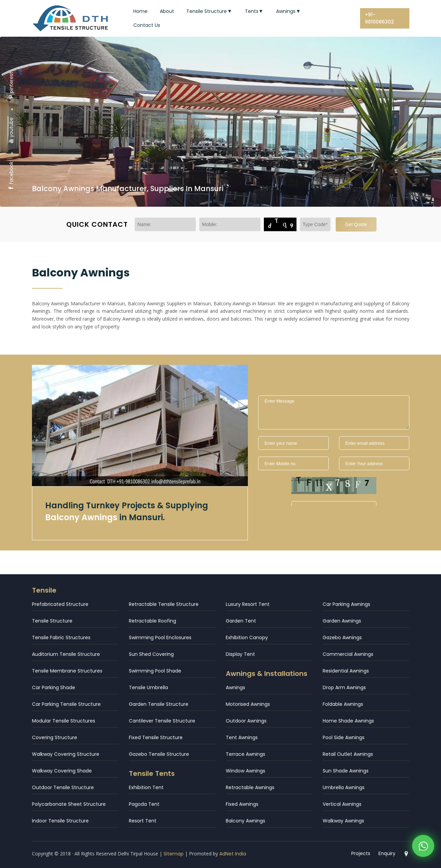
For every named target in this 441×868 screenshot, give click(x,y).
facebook (11, 176)
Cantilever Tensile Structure (162, 721)
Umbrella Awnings (344, 787)
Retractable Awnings (250, 787)
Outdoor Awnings (246, 721)
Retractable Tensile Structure (164, 604)
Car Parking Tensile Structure (66, 704)
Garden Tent (241, 621)
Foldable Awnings (343, 704)
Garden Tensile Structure (159, 704)
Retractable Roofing (152, 621)
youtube (11, 130)
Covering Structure (55, 737)
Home (140, 11)
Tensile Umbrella (148, 687)
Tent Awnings (242, 737)
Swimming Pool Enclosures (160, 637)
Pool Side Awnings (344, 737)
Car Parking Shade (54, 687)
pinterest (11, 86)
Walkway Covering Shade (62, 771)
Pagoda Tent (144, 804)
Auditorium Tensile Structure (66, 654)
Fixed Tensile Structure (156, 737)
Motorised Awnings (248, 704)
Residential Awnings (346, 671)
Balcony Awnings (245, 821)
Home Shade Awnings (348, 721)
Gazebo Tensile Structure (159, 754)
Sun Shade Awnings (346, 771)
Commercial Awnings (348, 654)
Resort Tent (143, 821)
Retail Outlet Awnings (348, 754)
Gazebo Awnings (342, 637)
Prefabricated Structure (60, 604)
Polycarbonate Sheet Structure (69, 804)
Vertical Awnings (342, 804)
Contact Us (147, 25)
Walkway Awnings (343, 821)
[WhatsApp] (423, 847)
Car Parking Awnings (346, 604)
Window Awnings (245, 771)
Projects (361, 853)
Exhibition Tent (146, 787)
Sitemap (174, 854)
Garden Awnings (342, 621)
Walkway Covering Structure (66, 754)
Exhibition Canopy (247, 637)
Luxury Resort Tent (248, 604)
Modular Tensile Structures (64, 721)
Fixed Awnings (242, 804)
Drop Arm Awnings (344, 687)
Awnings (289, 11)
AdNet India (233, 854)
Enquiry (387, 853)
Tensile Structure (209, 11)
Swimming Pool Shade (155, 671)
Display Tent (240, 654)
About (167, 11)
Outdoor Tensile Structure (63, 787)
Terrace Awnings (245, 754)
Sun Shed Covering (151, 654)
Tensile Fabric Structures (61, 637)
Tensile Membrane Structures (67, 671)
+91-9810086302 (379, 18)
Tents (255, 11)
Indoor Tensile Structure (60, 821)
